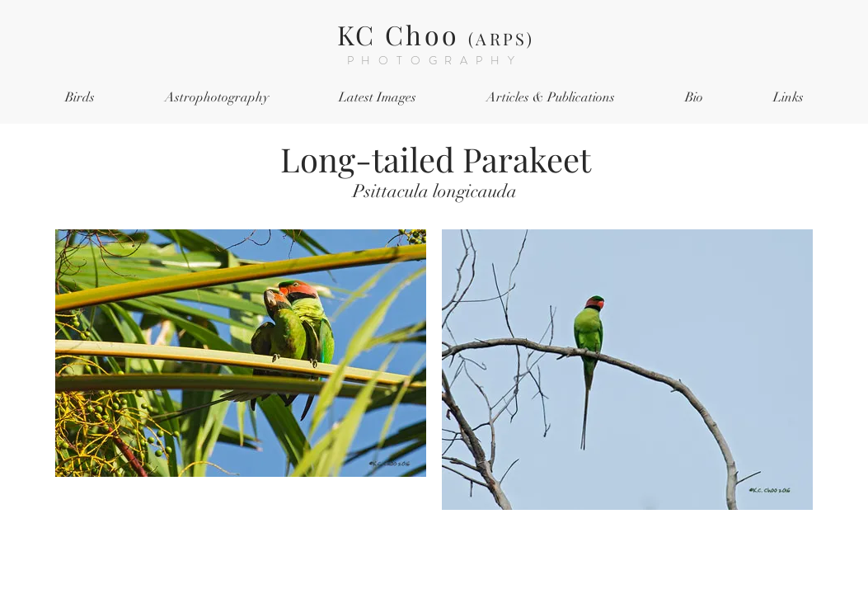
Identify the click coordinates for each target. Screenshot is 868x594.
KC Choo (436, 34)
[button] (80, 98)
